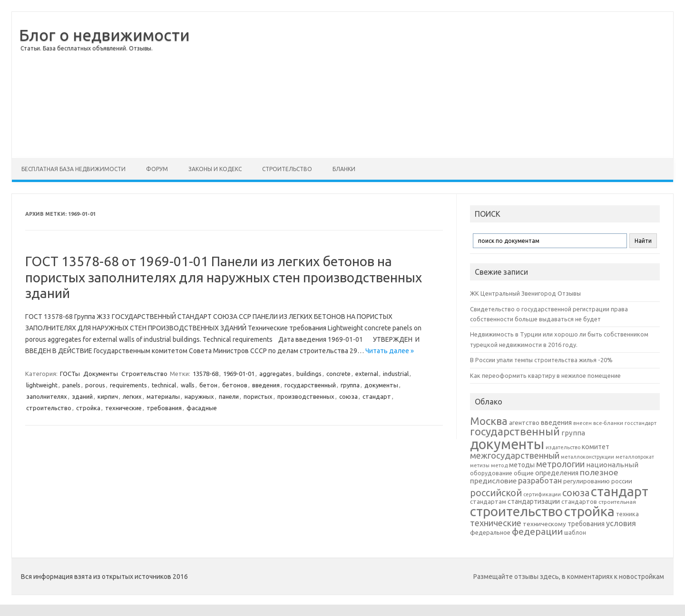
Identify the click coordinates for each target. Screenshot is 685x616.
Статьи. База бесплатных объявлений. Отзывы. (87, 48)
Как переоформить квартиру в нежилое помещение (545, 375)
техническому (544, 524)
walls (188, 385)
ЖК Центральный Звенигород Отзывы (525, 293)
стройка (88, 408)
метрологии (560, 464)
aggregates (275, 374)
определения (557, 473)
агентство (524, 423)
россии (622, 481)
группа (350, 385)
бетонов (235, 385)
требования (164, 408)
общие (524, 473)
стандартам (488, 501)
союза (348, 396)
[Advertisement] (431, 85)
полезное (599, 472)
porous (95, 385)
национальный (612, 465)
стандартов (579, 501)
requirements (128, 385)
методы (522, 465)
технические (123, 408)
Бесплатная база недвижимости (73, 169)
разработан (540, 480)
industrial (396, 374)
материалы (163, 396)
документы (381, 385)
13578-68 (205, 374)
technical (164, 385)
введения (266, 385)
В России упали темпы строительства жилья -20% (541, 360)
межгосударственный (515, 455)
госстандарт (641, 423)
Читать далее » (390, 351)
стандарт (377, 396)
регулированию (587, 481)
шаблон (575, 533)
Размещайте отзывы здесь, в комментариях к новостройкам (569, 577)
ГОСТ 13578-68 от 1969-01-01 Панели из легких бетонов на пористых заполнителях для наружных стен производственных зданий (224, 277)
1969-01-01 (239, 374)
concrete (338, 374)
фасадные (202, 408)
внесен (582, 423)
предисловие (493, 481)
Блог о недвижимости (104, 35)
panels (71, 385)
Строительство (287, 169)
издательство (563, 447)
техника (627, 514)
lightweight (42, 385)
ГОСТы (70, 374)
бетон (208, 385)
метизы (480, 465)
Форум (157, 169)
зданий (82, 396)
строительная (617, 502)
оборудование (491, 473)
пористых (258, 396)
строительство (49, 408)
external (367, 374)
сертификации (542, 494)
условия (621, 523)
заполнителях (47, 396)
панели (229, 396)
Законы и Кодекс (215, 169)
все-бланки (608, 423)
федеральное (490, 533)
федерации (537, 531)
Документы (101, 374)
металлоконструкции (587, 457)
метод (499, 465)
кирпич (108, 396)
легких (132, 396)
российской (496, 493)
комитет (596, 447)
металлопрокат (635, 457)
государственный (310, 385)
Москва (489, 421)
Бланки (344, 169)
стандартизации (534, 501)
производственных (306, 396)
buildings (309, 374)
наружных (199, 396)
